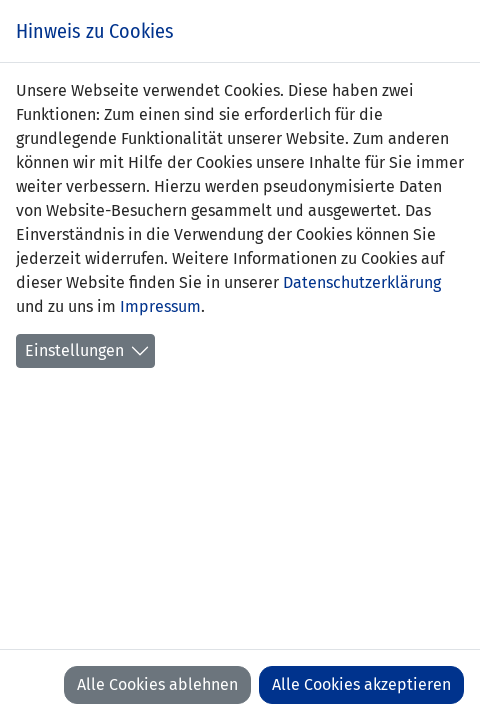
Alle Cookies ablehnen (157, 684)
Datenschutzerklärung (362, 282)
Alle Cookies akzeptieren (361, 684)
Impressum (160, 306)
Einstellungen (74, 350)
